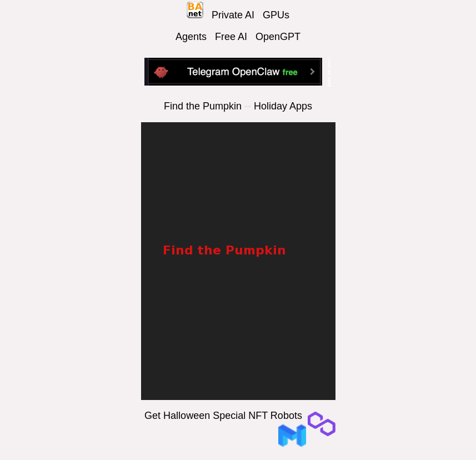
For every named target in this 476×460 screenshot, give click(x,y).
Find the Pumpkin (203, 106)
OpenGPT (278, 37)
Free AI (231, 37)
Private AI (233, 15)
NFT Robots (275, 416)
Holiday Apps (283, 106)
